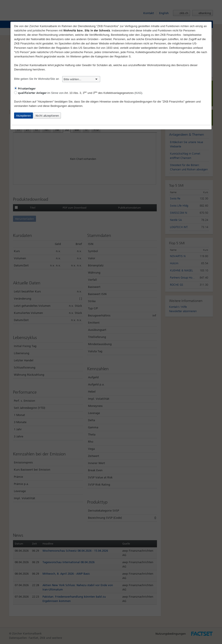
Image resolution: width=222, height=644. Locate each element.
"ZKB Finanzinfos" (173, 102)
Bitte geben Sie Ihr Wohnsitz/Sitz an (57, 79)
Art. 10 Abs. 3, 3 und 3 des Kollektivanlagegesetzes (99, 93)
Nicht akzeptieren (47, 116)
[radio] (16, 88)
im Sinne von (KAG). (79, 93)
